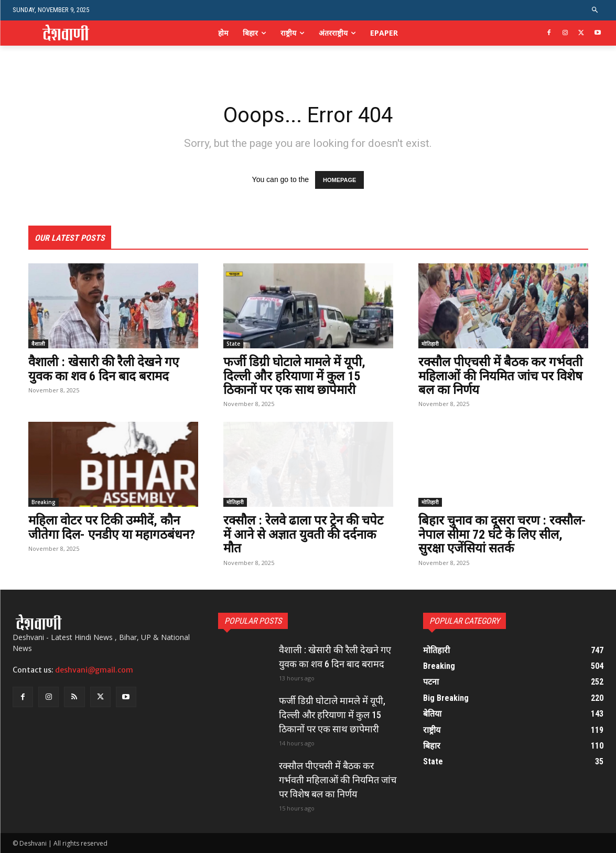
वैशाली (38, 344)
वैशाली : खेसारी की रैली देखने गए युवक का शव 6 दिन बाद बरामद (104, 369)
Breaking (44, 502)
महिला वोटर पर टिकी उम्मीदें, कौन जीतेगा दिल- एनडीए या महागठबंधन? (112, 527)
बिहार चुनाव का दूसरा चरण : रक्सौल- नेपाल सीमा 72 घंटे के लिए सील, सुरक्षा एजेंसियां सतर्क (502, 534)
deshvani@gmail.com (94, 670)
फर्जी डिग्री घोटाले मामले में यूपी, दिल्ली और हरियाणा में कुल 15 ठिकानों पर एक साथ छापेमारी (294, 376)
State (233, 344)
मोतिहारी (430, 344)
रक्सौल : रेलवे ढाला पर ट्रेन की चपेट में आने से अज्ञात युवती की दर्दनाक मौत (303, 534)
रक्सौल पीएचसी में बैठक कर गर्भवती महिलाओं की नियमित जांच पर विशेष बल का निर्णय (500, 376)
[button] (595, 10)
